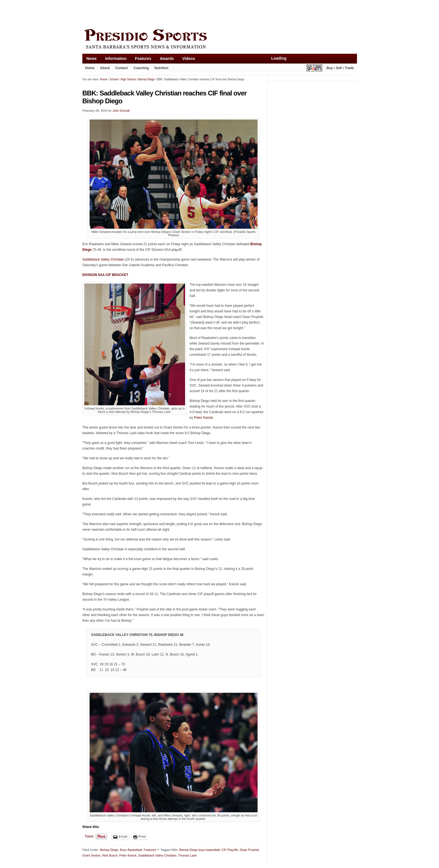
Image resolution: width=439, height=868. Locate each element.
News (92, 59)
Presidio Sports (219, 40)
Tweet (89, 836)
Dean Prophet (249, 850)
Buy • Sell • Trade (340, 68)
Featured (150, 850)
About (105, 68)
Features (143, 59)
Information (116, 59)
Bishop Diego (109, 850)
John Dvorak (121, 111)
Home (90, 68)
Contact (122, 68)
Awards (167, 59)
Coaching (141, 68)
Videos (189, 59)
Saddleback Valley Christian (103, 259)
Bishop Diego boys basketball (199, 850)
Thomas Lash (187, 855)
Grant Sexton (91, 855)
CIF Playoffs (230, 850)
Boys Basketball (131, 850)
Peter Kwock (203, 418)
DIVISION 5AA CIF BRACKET (105, 275)
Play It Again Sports (314, 69)
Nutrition (161, 68)
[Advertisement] (184, 13)
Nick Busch (110, 855)
